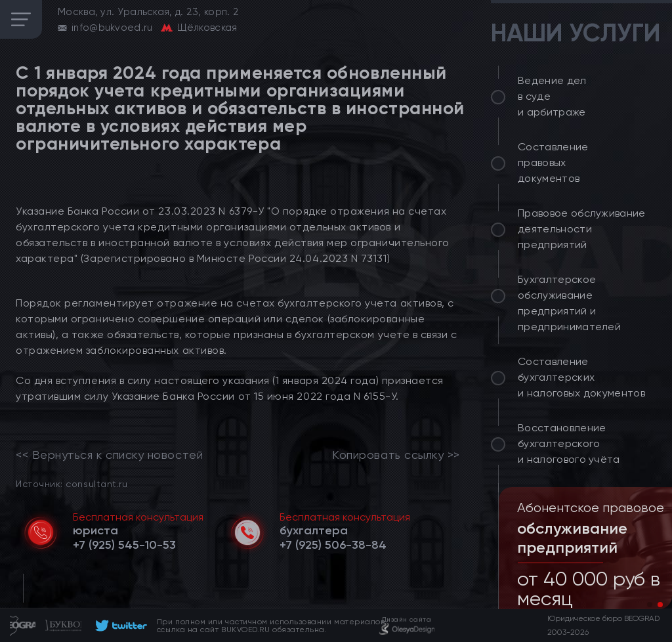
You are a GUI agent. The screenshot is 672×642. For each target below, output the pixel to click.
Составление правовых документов (553, 162)
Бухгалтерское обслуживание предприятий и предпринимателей (569, 303)
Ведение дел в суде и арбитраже (552, 96)
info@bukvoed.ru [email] (112, 28)
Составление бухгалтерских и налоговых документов (581, 377)
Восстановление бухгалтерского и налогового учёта (569, 443)
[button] (650, 605)
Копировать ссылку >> (396, 455)
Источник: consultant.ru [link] (72, 483)
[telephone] (124, 545)
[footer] (119, 626)
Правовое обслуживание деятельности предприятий (582, 229)
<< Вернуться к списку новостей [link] (109, 455)
